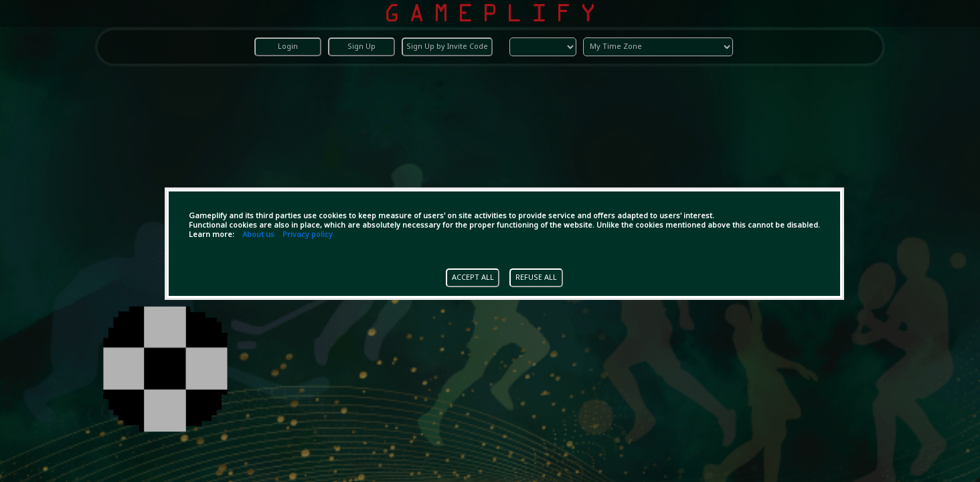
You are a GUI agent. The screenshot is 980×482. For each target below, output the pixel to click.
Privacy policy (308, 235)
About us (258, 235)
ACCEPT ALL (473, 278)
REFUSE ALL (536, 278)
